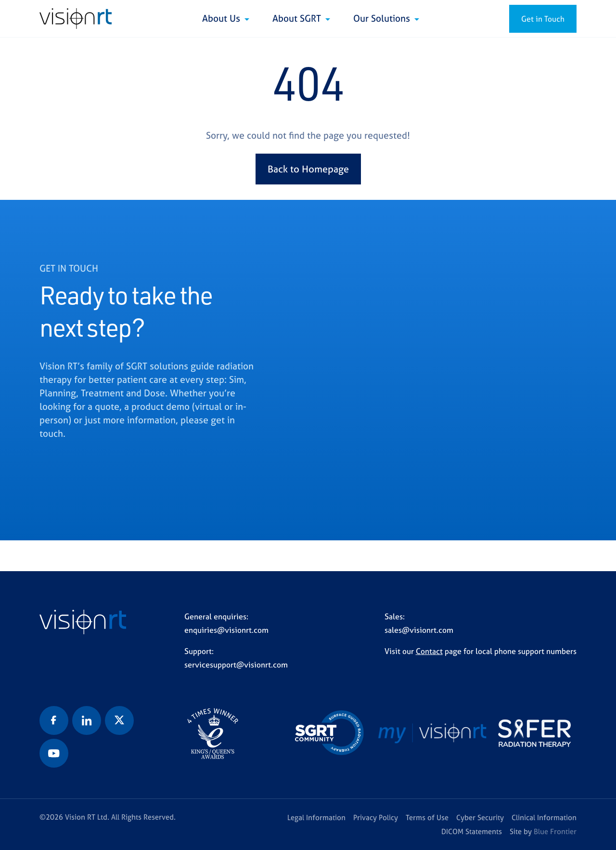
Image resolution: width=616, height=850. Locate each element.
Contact (429, 651)
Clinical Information (544, 817)
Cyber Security (480, 817)
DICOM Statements (472, 831)
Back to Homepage (308, 169)
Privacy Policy (376, 817)
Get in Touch (543, 19)
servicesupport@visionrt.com (236, 665)
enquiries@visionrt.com (226, 630)
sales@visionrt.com (419, 630)
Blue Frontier (555, 831)
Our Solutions (383, 18)
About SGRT (298, 18)
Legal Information (316, 817)
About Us (222, 18)
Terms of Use (427, 817)
